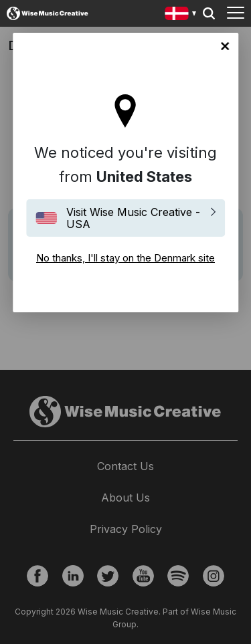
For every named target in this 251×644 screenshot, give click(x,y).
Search (209, 13)
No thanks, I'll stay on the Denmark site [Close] (225, 46)
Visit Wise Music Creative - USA (133, 218)
